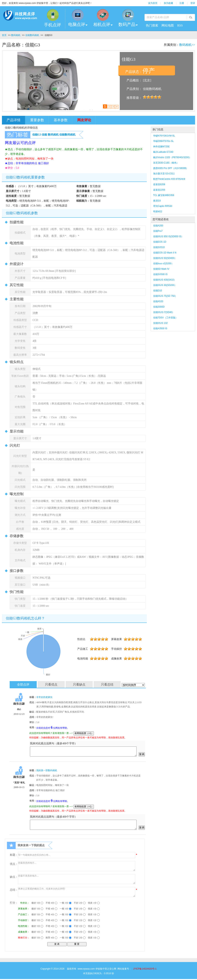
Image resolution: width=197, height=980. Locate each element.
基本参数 (61, 120)
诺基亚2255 (159, 190)
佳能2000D (159, 307)
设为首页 (153, 3)
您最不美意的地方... (77, 879)
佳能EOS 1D (160, 242)
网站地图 (168, 25)
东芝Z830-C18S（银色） (166, 163)
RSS (180, 25)
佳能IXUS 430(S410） (165, 280)
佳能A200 (158, 226)
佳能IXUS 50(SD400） (165, 258)
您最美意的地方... (77, 866)
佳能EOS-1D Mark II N (165, 253)
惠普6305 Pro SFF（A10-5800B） (171, 168)
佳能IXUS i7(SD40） (164, 312)
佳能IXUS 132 (160, 323)
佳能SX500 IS (160, 274)
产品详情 (14, 120)
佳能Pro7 (158, 231)
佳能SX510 (159, 247)
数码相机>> (187, 45)
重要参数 (37, 120)
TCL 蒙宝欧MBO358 (164, 195)
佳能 (44, 135)
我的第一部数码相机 (47, 770)
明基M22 (158, 212)
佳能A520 (158, 301)
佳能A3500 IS (160, 328)
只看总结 (107, 684)
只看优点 (51, 684)
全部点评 (23, 684)
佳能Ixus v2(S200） (163, 264)
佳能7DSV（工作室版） (165, 318)
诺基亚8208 (159, 184)
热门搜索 (152, 25)
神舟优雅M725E (161, 147)
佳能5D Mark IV (161, 269)
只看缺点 (79, 684)
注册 (182, 3)
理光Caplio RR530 (163, 206)
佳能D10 (158, 291)
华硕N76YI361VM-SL (164, 136)
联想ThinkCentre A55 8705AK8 (169, 179)
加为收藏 (168, 3)
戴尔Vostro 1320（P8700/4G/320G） (172, 157)
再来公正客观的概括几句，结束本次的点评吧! (77, 892)
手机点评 (53, 25)
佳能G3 (37, 135)
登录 (193, 3)
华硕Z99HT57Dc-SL (163, 141)
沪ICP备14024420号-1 (145, 969)
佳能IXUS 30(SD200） (165, 285)
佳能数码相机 (32, 35)
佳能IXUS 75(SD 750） (165, 296)
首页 (4, 35)
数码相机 (16, 35)
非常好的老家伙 (44, 697)
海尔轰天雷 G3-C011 (164, 174)
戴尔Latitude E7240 (163, 152)
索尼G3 (157, 201)
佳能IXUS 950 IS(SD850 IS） (168, 236)
